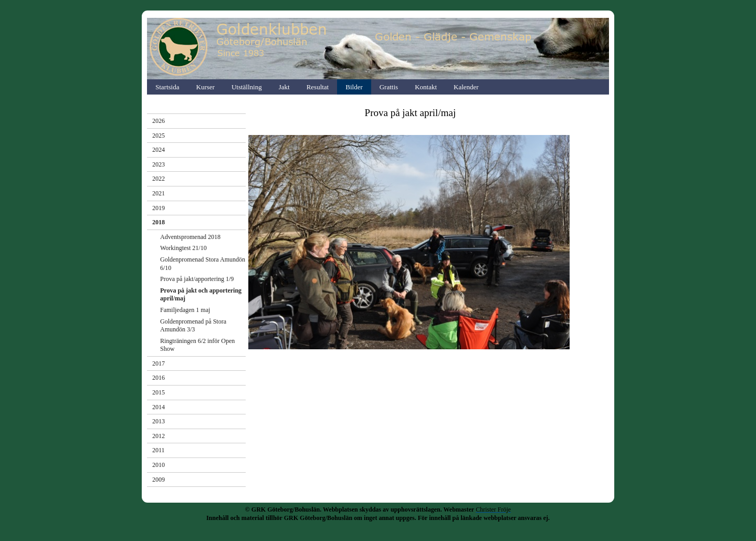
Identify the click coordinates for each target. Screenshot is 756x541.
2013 (159, 421)
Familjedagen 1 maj (185, 310)
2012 (159, 436)
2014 (159, 407)
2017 (159, 363)
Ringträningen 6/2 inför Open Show (197, 345)
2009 (159, 480)
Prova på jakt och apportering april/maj (201, 295)
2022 (159, 179)
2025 (159, 136)
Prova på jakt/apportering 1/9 (197, 279)
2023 (159, 164)
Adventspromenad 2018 (190, 237)
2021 (159, 193)
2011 (159, 450)
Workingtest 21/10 (183, 248)
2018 (159, 222)
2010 (159, 465)
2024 (159, 150)
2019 (159, 208)
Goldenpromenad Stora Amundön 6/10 (203, 264)
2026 (159, 121)
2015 (159, 392)
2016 (159, 378)
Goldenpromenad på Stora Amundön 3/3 (193, 326)
